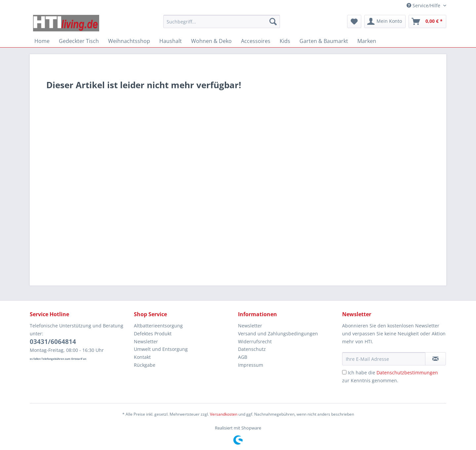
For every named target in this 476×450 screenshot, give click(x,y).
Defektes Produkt (153, 334)
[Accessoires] (256, 41)
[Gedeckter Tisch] (79, 41)
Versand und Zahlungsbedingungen (278, 334)
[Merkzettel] (354, 21)
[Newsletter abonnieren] (436, 359)
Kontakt (142, 357)
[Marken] (367, 41)
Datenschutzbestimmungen (407, 373)
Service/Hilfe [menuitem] (424, 5)
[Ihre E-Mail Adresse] (384, 359)
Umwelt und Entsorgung (161, 349)
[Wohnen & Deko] (211, 41)
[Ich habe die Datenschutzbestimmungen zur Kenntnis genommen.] (344, 372)
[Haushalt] (171, 41)
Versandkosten (224, 414)
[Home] (42, 41)
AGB (243, 357)
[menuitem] (222, 25)
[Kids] (285, 41)
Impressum (251, 365)
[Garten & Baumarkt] (324, 41)
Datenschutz (252, 349)
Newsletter (146, 341)
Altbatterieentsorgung (158, 326)
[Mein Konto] (385, 21)
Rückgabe (145, 365)
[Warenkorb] (427, 21)
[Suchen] (273, 21)
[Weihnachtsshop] (129, 41)
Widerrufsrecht (255, 341)
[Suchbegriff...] (222, 21)
